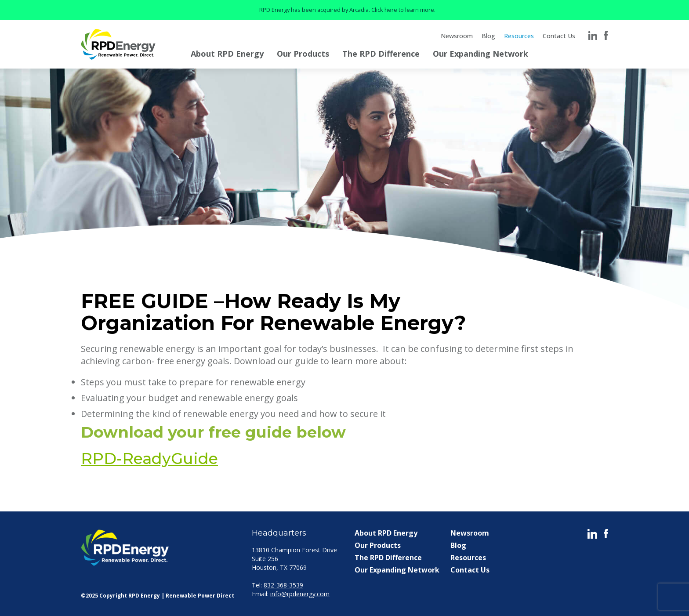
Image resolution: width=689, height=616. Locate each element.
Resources (519, 36)
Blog (488, 36)
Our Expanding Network (480, 54)
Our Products (303, 54)
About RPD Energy (227, 54)
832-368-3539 (283, 585)
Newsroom (457, 36)
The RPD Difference (381, 54)
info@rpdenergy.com (300, 594)
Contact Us (559, 36)
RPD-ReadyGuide (149, 458)
